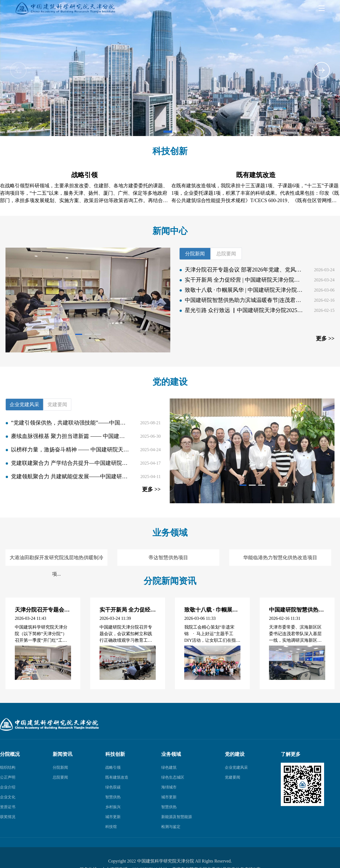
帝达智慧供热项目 (168, 558)
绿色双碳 (113, 787)
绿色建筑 (169, 767)
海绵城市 (169, 787)
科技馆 (111, 827)
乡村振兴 (113, 807)
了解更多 (291, 754)
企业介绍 (8, 787)
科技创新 (115, 754)
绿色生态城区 (173, 777)
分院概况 (10, 754)
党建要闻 (233, 777)
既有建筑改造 (117, 777)
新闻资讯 (63, 754)
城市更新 (113, 817)
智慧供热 (113, 797)
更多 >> (325, 338)
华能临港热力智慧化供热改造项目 (280, 558)
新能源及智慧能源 (177, 817)
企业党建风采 (236, 767)
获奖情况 (8, 817)
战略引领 (113, 767)
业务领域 (171, 754)
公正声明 (8, 777)
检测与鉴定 (171, 827)
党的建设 (235, 754)
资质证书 (8, 807)
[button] (322, 70)
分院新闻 (60, 767)
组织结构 (8, 767)
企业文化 (8, 797)
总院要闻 (60, 777)
